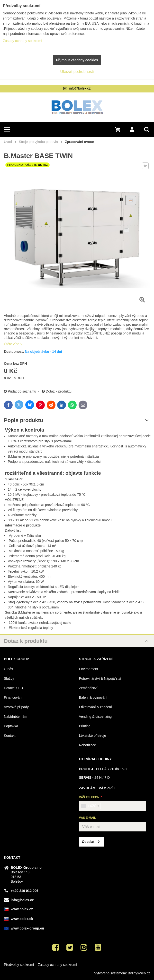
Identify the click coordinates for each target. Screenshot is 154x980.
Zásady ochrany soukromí (58, 965)
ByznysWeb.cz (139, 973)
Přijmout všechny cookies (77, 60)
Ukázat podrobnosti (77, 72)
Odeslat (88, 842)
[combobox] (90, 806)
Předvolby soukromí (19, 965)
